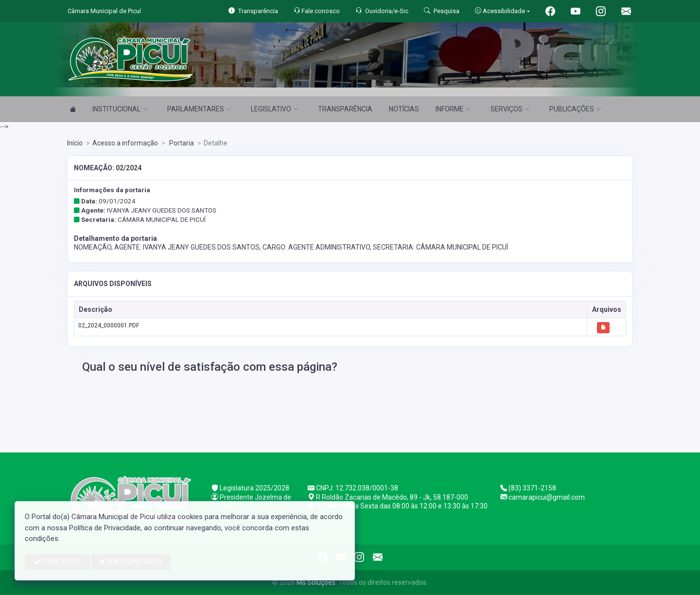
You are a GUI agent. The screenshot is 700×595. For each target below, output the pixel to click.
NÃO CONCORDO (131, 562)
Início (75, 143)
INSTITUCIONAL (120, 109)
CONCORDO (57, 562)
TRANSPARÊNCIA (345, 109)
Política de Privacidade (105, 528)
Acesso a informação (125, 143)
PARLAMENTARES (199, 109)
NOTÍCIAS (404, 109)
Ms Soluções (316, 582)
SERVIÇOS (510, 109)
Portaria (181, 143)
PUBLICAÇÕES (575, 109)
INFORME (453, 109)
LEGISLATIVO (274, 109)
